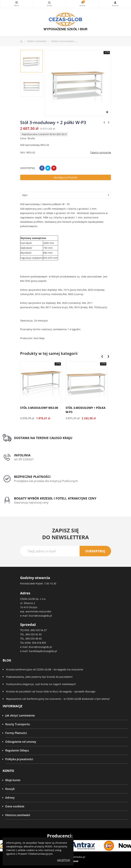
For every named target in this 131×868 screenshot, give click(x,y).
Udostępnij (42, 168)
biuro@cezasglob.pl (40, 616)
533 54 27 (41, 630)
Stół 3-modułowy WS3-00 (39, 408)
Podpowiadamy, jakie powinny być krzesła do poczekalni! (39, 677)
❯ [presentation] (108, 356)
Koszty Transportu (18, 724)
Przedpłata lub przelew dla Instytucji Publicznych (46, 481)
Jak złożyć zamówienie (20, 715)
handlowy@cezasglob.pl (43, 651)
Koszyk (10, 789)
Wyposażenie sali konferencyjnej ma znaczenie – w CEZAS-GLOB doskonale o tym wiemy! (58, 699)
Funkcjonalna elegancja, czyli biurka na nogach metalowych (41, 684)
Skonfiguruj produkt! (66, 177)
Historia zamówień (18, 815)
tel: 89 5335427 (24, 459)
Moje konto (13, 780)
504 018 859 (39, 643)
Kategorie (17, 2)
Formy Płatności (16, 733)
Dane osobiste (15, 806)
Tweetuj (48, 168)
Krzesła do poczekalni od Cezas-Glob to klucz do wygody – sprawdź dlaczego (51, 691)
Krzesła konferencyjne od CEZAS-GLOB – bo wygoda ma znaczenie (45, 669)
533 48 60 (36, 639)
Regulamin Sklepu (17, 750)
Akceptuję (64, 860)
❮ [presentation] (102, 356)
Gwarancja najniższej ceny (31, 502)
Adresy (10, 798)
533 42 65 (36, 634)
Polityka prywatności (19, 759)
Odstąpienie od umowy (21, 742)
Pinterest (54, 168)
